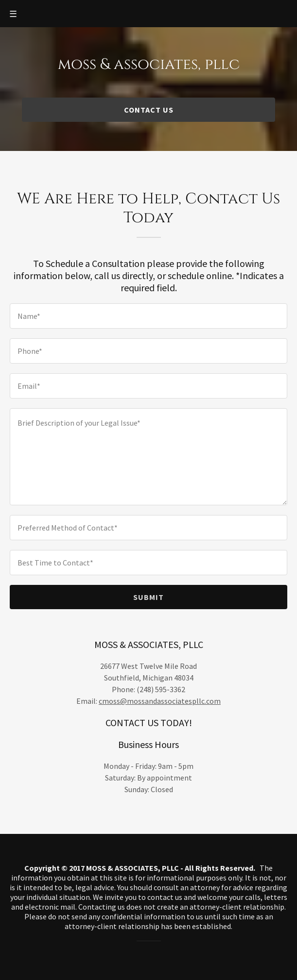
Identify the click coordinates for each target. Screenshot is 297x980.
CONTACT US (149, 110)
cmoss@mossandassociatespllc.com (160, 701)
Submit (148, 597)
